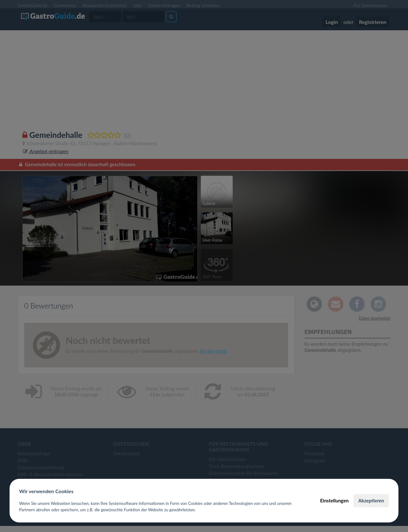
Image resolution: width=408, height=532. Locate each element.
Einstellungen (334, 500)
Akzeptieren (371, 500)
